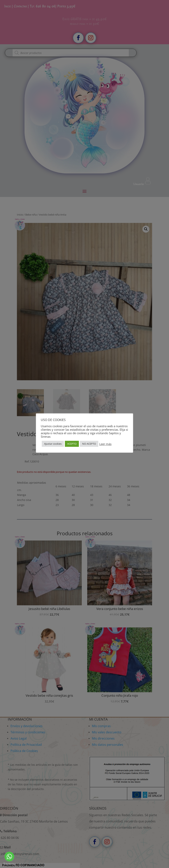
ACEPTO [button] (72, 444)
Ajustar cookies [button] (53, 444)
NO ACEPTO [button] (89, 444)
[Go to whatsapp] (9, 857)
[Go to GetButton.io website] (9, 864)
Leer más (105, 444)
